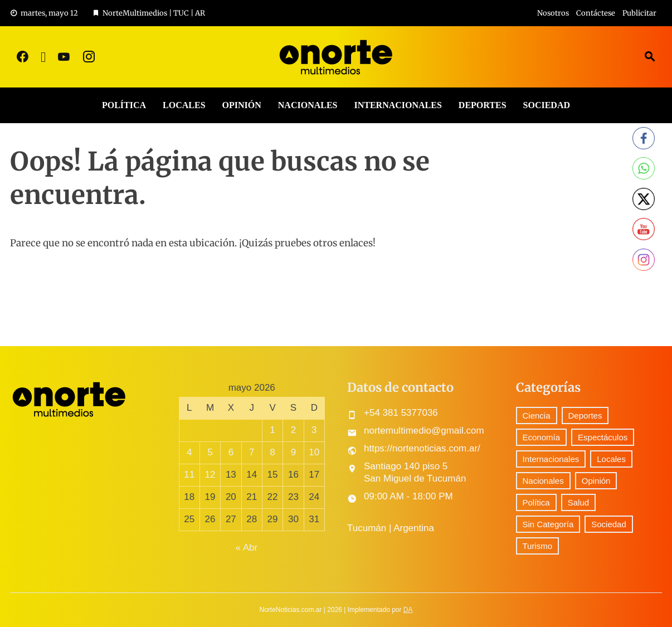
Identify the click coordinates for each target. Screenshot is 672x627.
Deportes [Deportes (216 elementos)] (585, 415)
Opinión (242, 105)
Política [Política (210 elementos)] (536, 502)
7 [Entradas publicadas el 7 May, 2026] (252, 452)
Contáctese (596, 13)
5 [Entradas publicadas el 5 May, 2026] (210, 452)
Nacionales (308, 105)
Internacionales (398, 105)
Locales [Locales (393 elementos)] (611, 459)
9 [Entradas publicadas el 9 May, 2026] (293, 452)
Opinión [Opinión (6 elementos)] (596, 481)
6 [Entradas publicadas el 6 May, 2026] (231, 452)
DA (408, 610)
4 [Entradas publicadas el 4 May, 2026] (189, 452)
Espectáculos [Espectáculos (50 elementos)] (603, 437)
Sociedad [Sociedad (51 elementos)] (609, 524)
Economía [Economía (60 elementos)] (542, 437)
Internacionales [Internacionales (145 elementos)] (551, 459)
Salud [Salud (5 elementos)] (578, 502)
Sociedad (547, 105)
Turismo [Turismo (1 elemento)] (538, 546)
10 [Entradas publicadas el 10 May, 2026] (314, 452)
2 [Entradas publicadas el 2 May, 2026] (293, 430)
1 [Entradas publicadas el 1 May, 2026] (272, 430)
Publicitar (639, 13)
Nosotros (553, 13)
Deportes (483, 105)
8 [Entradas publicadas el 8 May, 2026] (272, 452)
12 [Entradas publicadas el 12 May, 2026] (210, 475)
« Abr (246, 548)
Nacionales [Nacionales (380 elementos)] (543, 481)
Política (124, 105)
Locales (184, 105)
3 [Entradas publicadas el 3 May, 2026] (314, 430)
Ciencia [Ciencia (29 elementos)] (537, 415)
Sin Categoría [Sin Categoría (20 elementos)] (548, 524)
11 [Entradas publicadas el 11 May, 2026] (189, 475)
